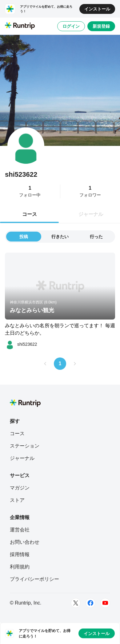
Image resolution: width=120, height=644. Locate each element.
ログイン (71, 26)
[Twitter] (76, 603)
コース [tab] (30, 214)
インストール (97, 9)
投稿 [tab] (24, 237)
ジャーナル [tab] (91, 214)
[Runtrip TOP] (20, 26)
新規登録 (101, 26)
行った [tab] (96, 237)
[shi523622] (21, 344)
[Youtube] (105, 603)
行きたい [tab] (60, 237)
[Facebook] (90, 603)
